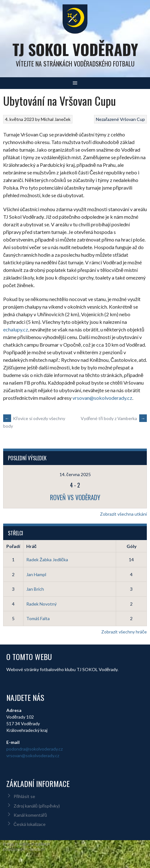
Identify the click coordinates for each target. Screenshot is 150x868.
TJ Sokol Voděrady (75, 49)
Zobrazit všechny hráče (124, 632)
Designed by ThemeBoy (24, 849)
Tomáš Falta (38, 618)
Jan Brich (35, 589)
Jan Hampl (36, 574)
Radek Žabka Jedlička (47, 560)
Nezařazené (107, 119)
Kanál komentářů (30, 815)
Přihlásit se (25, 796)
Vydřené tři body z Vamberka (114, 418)
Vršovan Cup (132, 119)
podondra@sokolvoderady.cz (34, 749)
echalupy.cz (16, 329)
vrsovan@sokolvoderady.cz (102, 398)
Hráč (31, 546)
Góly (131, 546)
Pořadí (13, 546)
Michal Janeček (56, 119)
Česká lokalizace (30, 824)
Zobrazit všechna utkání (123, 514)
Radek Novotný (41, 604)
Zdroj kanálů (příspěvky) (37, 806)
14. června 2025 (75, 474)
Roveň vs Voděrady (75, 497)
